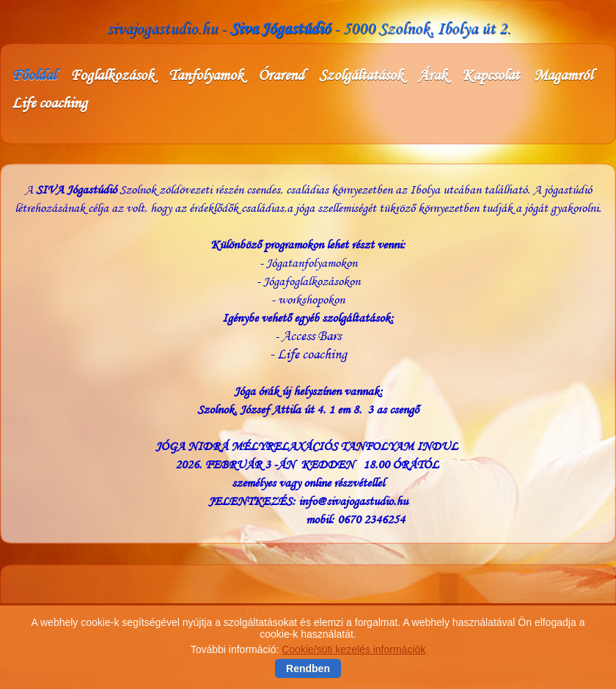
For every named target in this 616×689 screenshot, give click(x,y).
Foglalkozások (112, 75)
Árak (433, 75)
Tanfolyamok (206, 75)
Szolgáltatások (361, 75)
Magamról (563, 75)
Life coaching (49, 103)
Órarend (281, 75)
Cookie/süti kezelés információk (353, 650)
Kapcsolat (491, 75)
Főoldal (34, 75)
